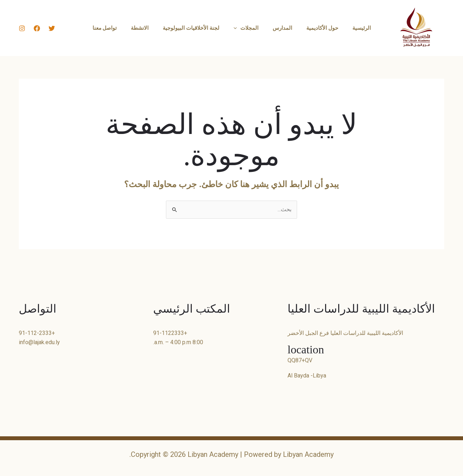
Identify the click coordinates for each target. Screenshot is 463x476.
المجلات (246, 28)
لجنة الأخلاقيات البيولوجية (195, 28)
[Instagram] (22, 28)
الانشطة (147, 28)
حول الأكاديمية (315, 28)
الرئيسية (351, 28)
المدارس (279, 28)
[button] (237, 28)
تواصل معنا (115, 28)
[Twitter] (52, 28)
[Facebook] (37, 28)
